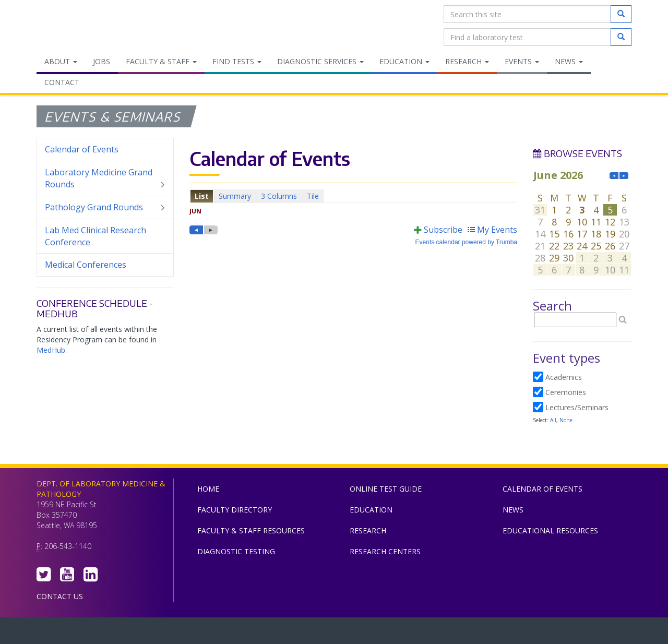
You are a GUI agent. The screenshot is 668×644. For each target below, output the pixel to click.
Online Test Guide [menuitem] (386, 489)
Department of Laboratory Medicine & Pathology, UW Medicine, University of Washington (90, 26)
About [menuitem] (61, 61)
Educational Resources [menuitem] (550, 530)
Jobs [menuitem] (102, 61)
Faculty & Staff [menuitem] (161, 61)
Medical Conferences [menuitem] (86, 265)
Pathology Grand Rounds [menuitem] (105, 207)
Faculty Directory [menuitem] (235, 510)
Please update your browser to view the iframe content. (353, 196)
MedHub (51, 350)
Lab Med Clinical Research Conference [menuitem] (96, 236)
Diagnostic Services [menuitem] (320, 61)
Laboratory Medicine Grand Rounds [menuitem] (105, 178)
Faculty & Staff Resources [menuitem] (251, 530)
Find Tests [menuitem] (237, 61)
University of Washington (378, 633)
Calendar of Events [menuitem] (82, 149)
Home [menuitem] (208, 489)
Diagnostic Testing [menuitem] (236, 551)
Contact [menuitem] (62, 82)
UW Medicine (248, 633)
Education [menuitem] (404, 61)
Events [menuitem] (522, 61)
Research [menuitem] (467, 61)
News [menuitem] (569, 61)
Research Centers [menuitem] (385, 551)
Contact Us (60, 596)
